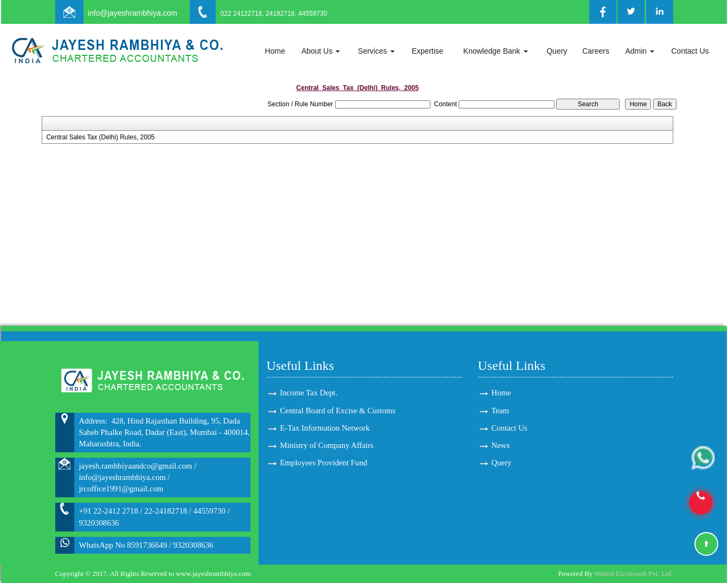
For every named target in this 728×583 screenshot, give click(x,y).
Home (275, 51)
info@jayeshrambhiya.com (133, 13)
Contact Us (690, 51)
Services (376, 51)
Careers (596, 51)
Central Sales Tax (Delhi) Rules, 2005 (100, 137)
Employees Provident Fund (324, 463)
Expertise (427, 51)
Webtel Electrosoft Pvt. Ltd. (633, 574)
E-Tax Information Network (325, 428)
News (501, 445)
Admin (640, 51)
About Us (321, 51)
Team (501, 411)
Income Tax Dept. (309, 393)
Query (557, 51)
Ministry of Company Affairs (327, 445)
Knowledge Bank (496, 51)
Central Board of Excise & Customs (338, 411)
